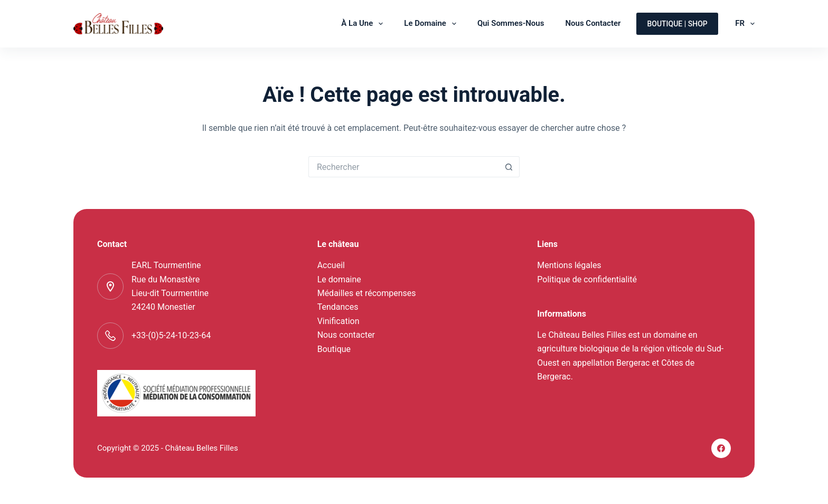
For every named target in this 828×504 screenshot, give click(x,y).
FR (745, 24)
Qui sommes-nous (511, 23)
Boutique (334, 349)
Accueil (331, 265)
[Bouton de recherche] (509, 167)
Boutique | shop (677, 24)
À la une (364, 24)
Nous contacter (593, 23)
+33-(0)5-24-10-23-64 (171, 335)
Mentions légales (569, 265)
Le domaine (432, 24)
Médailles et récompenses (367, 293)
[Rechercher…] (403, 167)
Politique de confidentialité (587, 279)
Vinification (338, 321)
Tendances (338, 307)
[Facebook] (721, 449)
